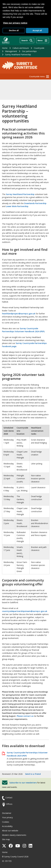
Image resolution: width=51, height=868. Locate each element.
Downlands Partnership (35, 203)
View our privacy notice (15, 23)
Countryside (39, 48)
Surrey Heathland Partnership (18, 55)
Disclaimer (7, 813)
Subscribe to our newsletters (23, 783)
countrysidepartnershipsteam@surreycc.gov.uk (25, 611)
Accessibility (7, 826)
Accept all (37, 30)
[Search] (27, 40)
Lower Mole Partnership (17, 206)
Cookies (6, 822)
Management (11, 51)
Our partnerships (29, 51)
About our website (10, 831)
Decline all (14, 30)
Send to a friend (33, 774)
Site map (6, 839)
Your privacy (7, 817)
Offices (9, 804)
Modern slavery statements (14, 835)
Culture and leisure (21, 48)
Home (5, 48)
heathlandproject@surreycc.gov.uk (19, 314)
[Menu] (43, 40)
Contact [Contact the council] (9, 798)
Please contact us (25, 716)
